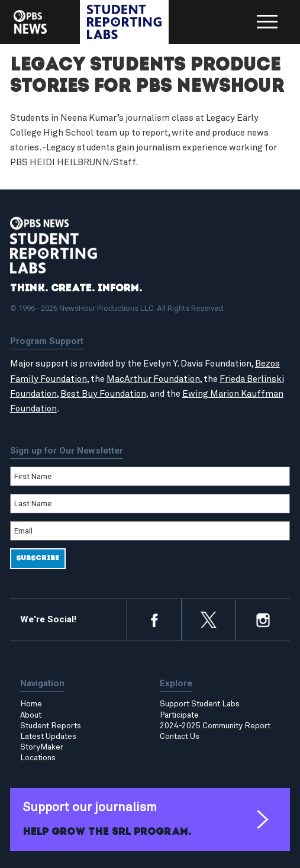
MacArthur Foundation (153, 379)
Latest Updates (48, 737)
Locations (38, 758)
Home (31, 704)
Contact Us (180, 737)
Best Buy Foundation (103, 394)
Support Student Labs (200, 704)
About (31, 715)
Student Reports (51, 726)
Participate (179, 715)
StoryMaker (42, 747)
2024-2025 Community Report (215, 726)
